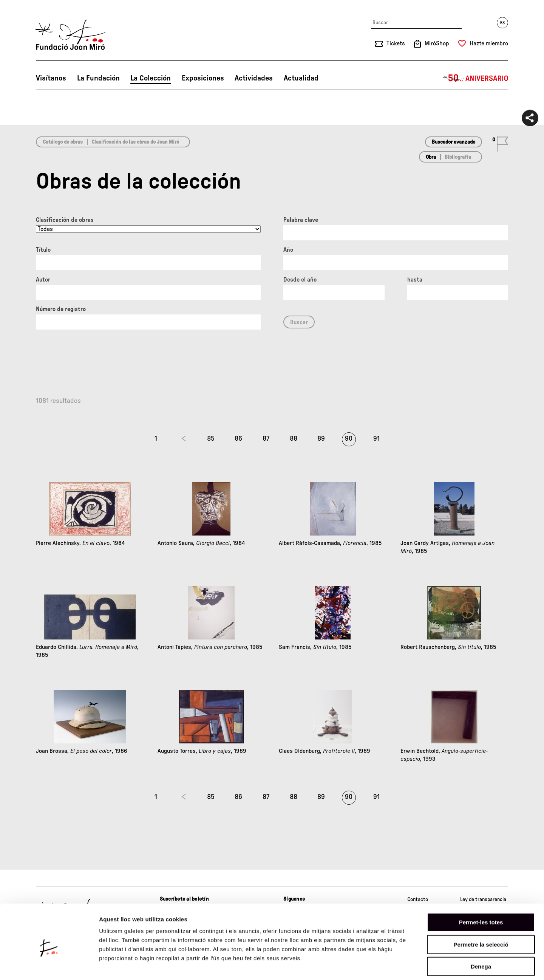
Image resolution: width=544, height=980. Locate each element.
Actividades (254, 78)
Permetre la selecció (481, 910)
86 (238, 439)
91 (376, 439)
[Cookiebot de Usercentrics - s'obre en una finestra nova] (49, 965)
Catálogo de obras (63, 142)
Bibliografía (458, 157)
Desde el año (300, 280)
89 (321, 439)
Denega (481, 932)
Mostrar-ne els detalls (435, 965)
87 (266, 439)
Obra (431, 157)
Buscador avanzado (454, 142)
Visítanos (51, 78)
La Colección (151, 78)
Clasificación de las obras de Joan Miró (135, 142)
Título (43, 250)
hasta (415, 280)
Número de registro (61, 309)
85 (211, 439)
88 (294, 439)
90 (349, 439)
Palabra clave (301, 220)
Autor (43, 280)
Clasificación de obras (65, 220)
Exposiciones (203, 78)
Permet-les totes (481, 888)
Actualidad (301, 78)
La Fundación (98, 78)
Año (288, 250)
